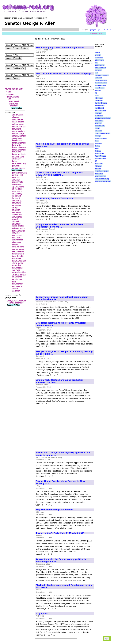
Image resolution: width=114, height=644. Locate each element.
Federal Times (100, 88)
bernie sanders (18, 131)
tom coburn (17, 286)
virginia (15, 288)
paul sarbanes (18, 249)
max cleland (17, 237)
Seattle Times (99, 154)
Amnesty (98, 55)
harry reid (16, 177)
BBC (96, 63)
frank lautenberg (19, 163)
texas (14, 282)
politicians (14, 103)
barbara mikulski (19, 126)
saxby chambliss (19, 272)
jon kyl (15, 207)
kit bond (15, 221)
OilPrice (97, 128)
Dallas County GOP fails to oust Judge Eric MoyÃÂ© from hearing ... (59, 174)
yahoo (101, 30)
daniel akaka (17, 140)
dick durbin (16, 152)
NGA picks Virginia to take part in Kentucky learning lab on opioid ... (64, 353)
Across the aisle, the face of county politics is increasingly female (61, 561)
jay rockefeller (18, 187)
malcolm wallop (18, 228)
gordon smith (17, 175)
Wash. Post (99, 164)
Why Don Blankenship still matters (54, 510)
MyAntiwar (98, 113)
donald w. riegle (18, 154)
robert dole (16, 258)
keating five (17, 214)
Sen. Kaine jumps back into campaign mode (60, 47)
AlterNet (97, 53)
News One (98, 123)
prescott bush (18, 254)
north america (13, 97)
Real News (98, 143)
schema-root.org (14, 88)
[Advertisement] (61, 118)
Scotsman (98, 151)
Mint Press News (100, 111)
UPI (96, 161)
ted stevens (17, 279)
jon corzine (16, 205)
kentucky (15, 219)
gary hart (16, 166)
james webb (17, 184)
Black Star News (100, 68)
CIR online (98, 70)
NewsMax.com (100, 126)
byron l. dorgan (18, 133)
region (9, 92)
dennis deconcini (19, 150)
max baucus (17, 235)
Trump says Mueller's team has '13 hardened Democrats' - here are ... (60, 226)
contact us (96, 34)
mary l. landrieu (18, 231)
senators (14, 106)
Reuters (97, 146)
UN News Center (100, 159)
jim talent (16, 198)
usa (10, 99)
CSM (96, 73)
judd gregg (16, 212)
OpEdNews (98, 131)
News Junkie (99, 121)
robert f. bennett (19, 261)
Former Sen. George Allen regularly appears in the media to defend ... (63, 454)
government (14, 101)
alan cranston (18, 115)
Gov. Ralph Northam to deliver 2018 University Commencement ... (61, 324)
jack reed (16, 180)
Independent (99, 98)
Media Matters (100, 106)
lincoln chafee (18, 226)
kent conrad (17, 217)
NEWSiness (99, 116)
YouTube (108, 30)
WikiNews (98, 169)
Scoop (97, 148)
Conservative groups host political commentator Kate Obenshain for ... (62, 298)
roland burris (17, 263)
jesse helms (17, 191)
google (93, 30)
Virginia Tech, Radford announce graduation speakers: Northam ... (60, 381)
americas (10, 94)
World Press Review (102, 171)
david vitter (16, 145)
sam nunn (16, 270)
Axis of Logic (99, 60)
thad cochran (17, 284)
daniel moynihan (19, 143)
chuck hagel (17, 138)
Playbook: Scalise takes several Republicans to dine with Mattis (64, 586)
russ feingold (17, 268)
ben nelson (16, 129)
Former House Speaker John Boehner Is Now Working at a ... (60, 482)
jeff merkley (17, 189)
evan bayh (16, 159)
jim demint (16, 196)
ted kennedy (17, 277)
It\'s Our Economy (101, 103)
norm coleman (18, 247)
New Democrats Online (103, 118)
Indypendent (99, 101)
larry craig (16, 224)
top (106, 639)
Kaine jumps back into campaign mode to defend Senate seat (62, 145)
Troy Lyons (42, 614)
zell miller (16, 291)
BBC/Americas (100, 65)
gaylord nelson (18, 168)
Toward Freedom (100, 156)
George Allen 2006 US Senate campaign (16, 302)
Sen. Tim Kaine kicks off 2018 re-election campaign (63, 74)
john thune (16, 203)
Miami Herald (99, 108)
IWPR (97, 96)
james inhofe (17, 182)
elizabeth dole (18, 157)
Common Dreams (101, 80)
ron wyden (16, 265)
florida (14, 161)
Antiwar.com (99, 58)
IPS (96, 93)
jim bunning (17, 194)
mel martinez (17, 240)
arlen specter (17, 119)
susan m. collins (19, 275)
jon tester (16, 210)
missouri (15, 244)
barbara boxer (18, 124)
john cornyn (17, 201)
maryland (16, 233)
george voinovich (19, 173)
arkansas (15, 117)
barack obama (18, 122)
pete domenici (18, 251)
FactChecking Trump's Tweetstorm (54, 198)
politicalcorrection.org (102, 179)
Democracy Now (100, 85)
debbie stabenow (19, 147)
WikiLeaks (98, 166)
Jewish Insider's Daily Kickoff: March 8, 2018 (60, 533)
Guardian (98, 90)
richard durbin (18, 256)
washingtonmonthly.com (103, 181)
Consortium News (101, 83)
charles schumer (19, 136)
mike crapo (16, 242)
